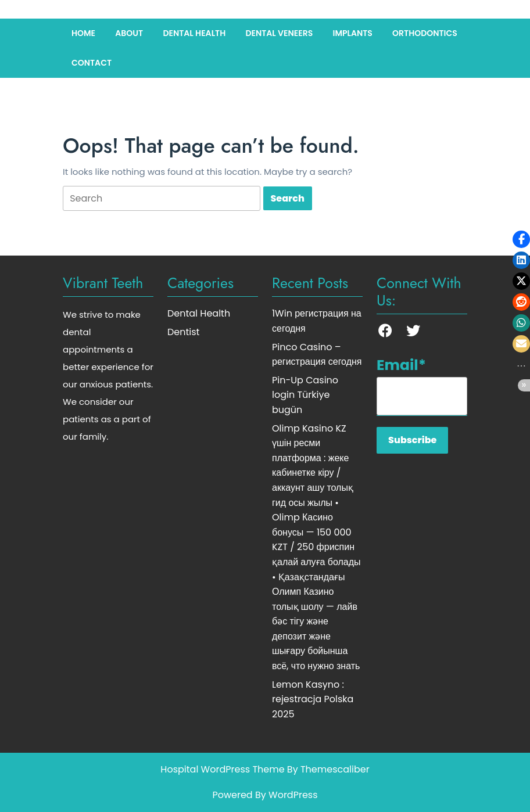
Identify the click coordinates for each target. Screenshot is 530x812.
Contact (92, 63)
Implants (352, 33)
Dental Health (194, 33)
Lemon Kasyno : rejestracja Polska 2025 (313, 699)
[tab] (162, 198)
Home (83, 33)
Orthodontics (425, 33)
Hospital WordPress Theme (222, 769)
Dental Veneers (279, 33)
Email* (422, 385)
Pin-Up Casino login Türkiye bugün (305, 395)
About (129, 33)
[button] (521, 239)
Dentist (183, 332)
